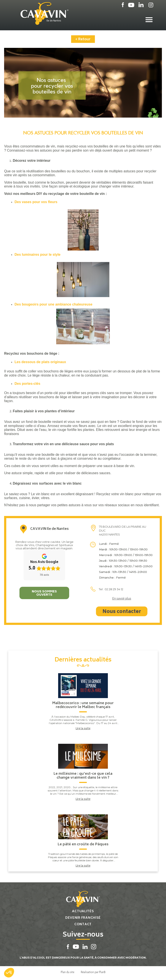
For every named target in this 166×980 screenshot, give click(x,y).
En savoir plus (122, 599)
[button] (9, 973)
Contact (83, 924)
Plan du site (68, 972)
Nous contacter (122, 612)
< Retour (83, 39)
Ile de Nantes (54, 21)
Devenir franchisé (83, 918)
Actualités (83, 911)
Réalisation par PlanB (93, 972)
